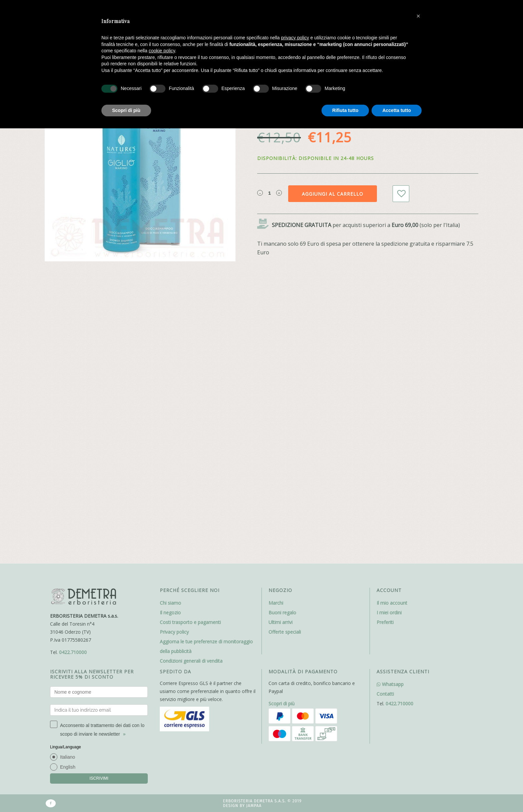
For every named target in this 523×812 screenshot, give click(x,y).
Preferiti (385, 622)
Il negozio (170, 612)
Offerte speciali (285, 632)
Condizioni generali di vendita (191, 661)
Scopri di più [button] (126, 110)
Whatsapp (390, 684)
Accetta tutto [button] (397, 110)
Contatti (385, 694)
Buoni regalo (282, 612)
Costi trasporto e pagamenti (190, 622)
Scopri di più (282, 703)
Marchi (276, 603)
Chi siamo (170, 603)
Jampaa (254, 806)
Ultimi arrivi (281, 622)
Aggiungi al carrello (333, 194)
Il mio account (392, 603)
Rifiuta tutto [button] (345, 110)
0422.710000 (73, 652)
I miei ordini (389, 612)
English (68, 767)
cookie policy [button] (162, 51)
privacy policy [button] (295, 38)
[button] (418, 16)
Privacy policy (174, 632)
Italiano (68, 757)
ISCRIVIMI (99, 778)
